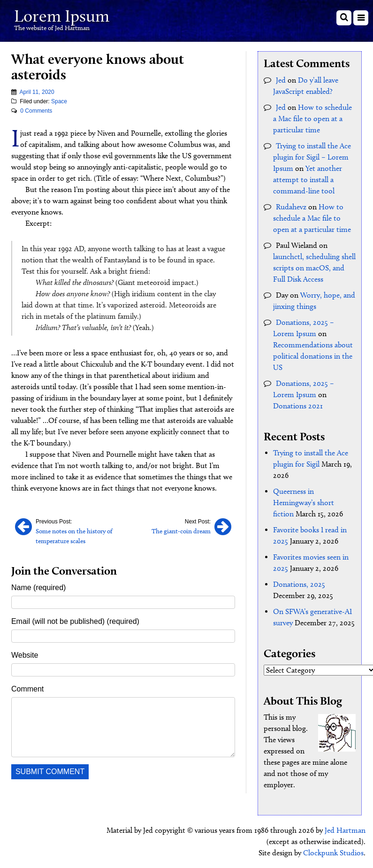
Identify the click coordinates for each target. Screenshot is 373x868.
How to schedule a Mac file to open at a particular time (312, 119)
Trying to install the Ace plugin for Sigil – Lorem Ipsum (312, 157)
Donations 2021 (298, 406)
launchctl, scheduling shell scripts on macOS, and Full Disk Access (314, 268)
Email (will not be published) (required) (75, 621)
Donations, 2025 (299, 584)
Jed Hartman (345, 830)
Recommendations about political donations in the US (313, 356)
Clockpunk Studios (333, 853)
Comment (27, 689)
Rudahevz (291, 207)
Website (25, 655)
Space (59, 101)
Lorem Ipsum (62, 16)
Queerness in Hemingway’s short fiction (304, 503)
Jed (281, 80)
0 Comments (36, 111)
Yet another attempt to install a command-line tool (308, 180)
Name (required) (38, 588)
